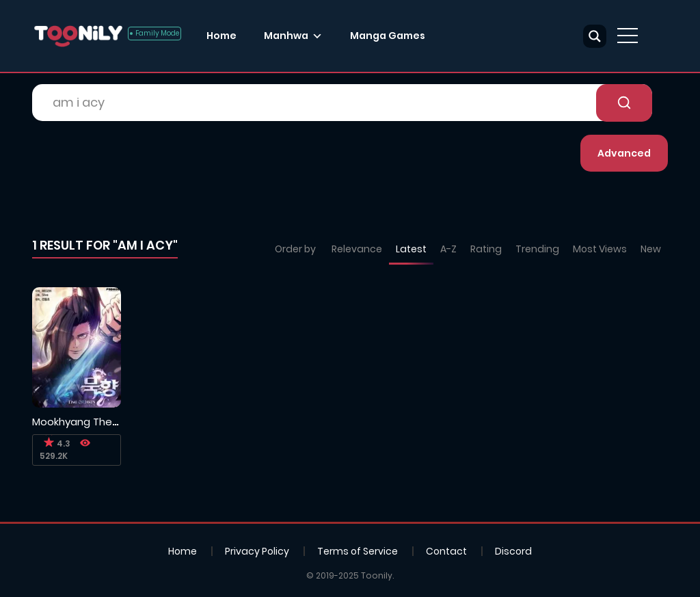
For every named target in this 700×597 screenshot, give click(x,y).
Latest (411, 249)
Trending (537, 249)
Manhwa (286, 36)
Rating (486, 249)
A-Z (448, 249)
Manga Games (388, 36)
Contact (446, 551)
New (651, 249)
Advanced (624, 153)
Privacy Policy (257, 551)
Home (221, 36)
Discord (513, 551)
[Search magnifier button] (595, 36)
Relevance (357, 249)
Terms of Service (358, 551)
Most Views (600, 249)
